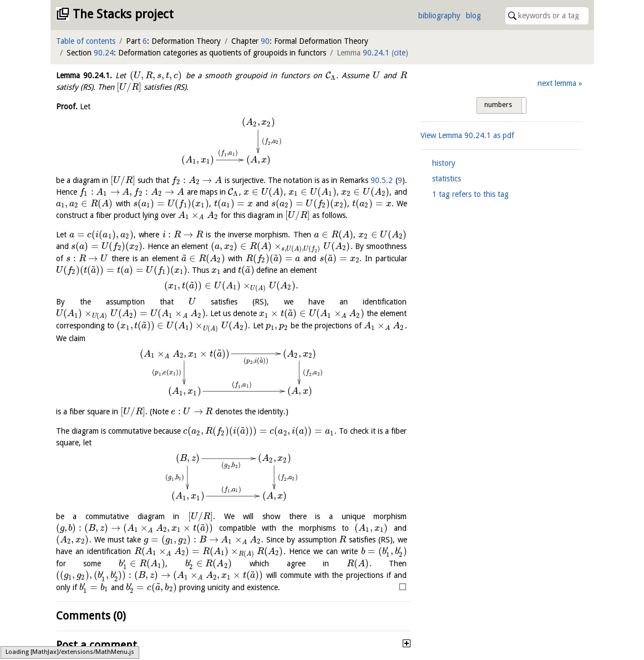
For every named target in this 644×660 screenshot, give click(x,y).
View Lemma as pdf (467, 135)
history (444, 163)
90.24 (104, 53)
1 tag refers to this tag (470, 194)
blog (473, 16)
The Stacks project (123, 14)
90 (265, 41)
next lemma (557, 83)
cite (400, 53)
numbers (498, 105)
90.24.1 (376, 53)
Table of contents (86, 41)
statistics (447, 179)
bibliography (439, 16)
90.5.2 (382, 180)
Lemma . (84, 75)
